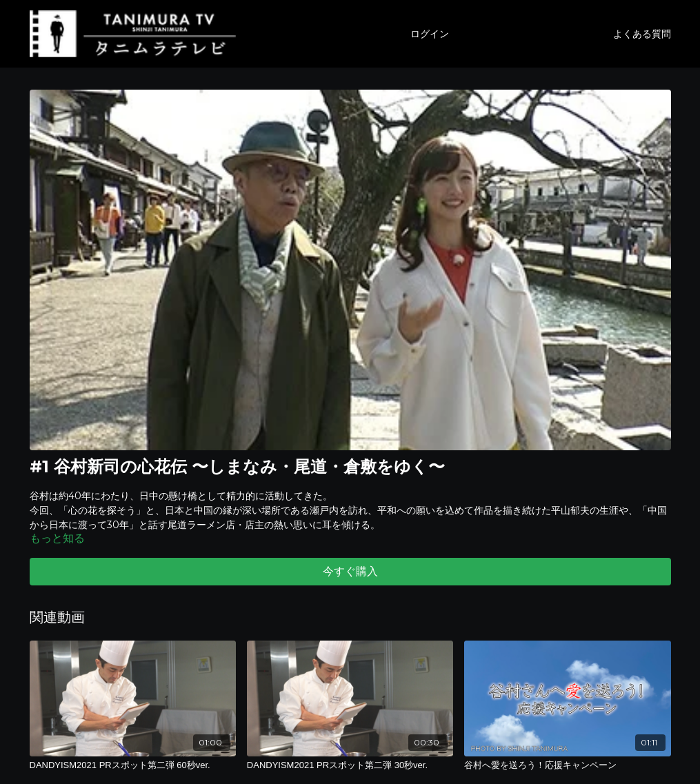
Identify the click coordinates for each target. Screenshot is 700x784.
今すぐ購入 (350, 571)
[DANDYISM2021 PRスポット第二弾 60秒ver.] (133, 765)
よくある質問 (642, 34)
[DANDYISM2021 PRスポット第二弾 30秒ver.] (350, 765)
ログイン (430, 34)
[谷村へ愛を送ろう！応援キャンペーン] (567, 765)
